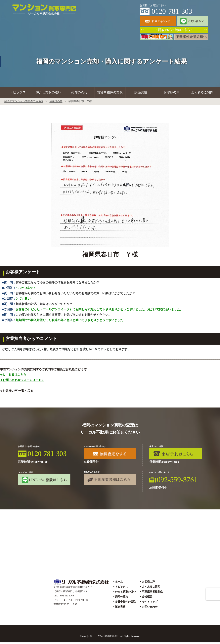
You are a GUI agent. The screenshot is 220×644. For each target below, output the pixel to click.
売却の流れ (79, 93)
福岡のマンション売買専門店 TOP (24, 103)
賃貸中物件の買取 (110, 93)
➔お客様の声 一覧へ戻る (17, 392)
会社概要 (147, 598)
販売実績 (141, 93)
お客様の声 (172, 93)
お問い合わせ (150, 608)
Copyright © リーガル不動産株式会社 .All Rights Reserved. (110, 638)
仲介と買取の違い (48, 93)
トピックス (18, 93)
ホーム (119, 583)
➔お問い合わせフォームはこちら (22, 382)
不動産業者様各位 (152, 593)
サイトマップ (150, 603)
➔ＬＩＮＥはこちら (13, 376)
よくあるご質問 (202, 93)
